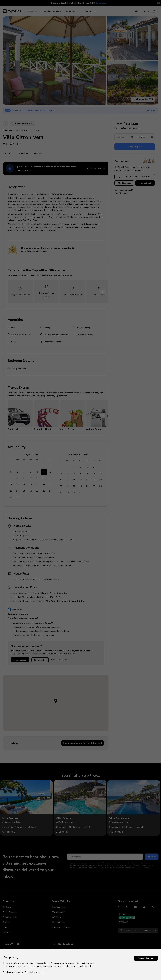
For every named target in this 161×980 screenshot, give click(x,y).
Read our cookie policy (13, 972)
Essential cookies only (35, 972)
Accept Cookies (146, 958)
